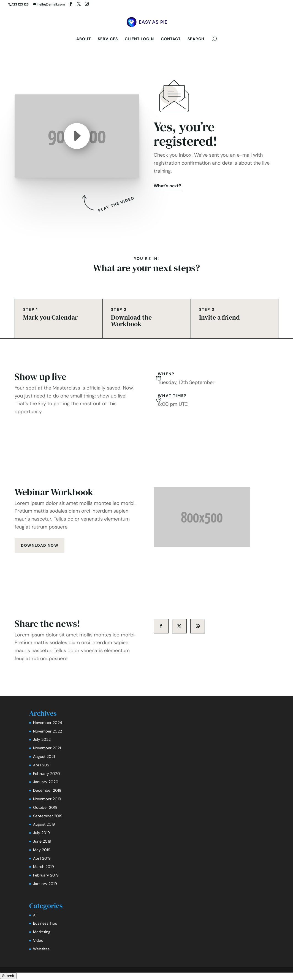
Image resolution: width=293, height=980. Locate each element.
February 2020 (47, 774)
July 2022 (42, 741)
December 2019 (47, 791)
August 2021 (44, 757)
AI (35, 916)
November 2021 (47, 749)
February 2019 (46, 876)
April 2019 (42, 859)
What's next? (168, 186)
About (84, 39)
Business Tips (45, 924)
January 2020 (46, 783)
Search (196, 39)
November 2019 (47, 800)
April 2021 (42, 766)
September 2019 (48, 817)
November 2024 (48, 723)
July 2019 (41, 834)
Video (38, 941)
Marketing (42, 933)
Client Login (139, 39)
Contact (171, 39)
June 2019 (42, 842)
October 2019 (45, 808)
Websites (41, 950)
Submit (8, 977)
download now (40, 546)
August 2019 (44, 825)
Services (108, 39)
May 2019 (42, 851)
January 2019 (45, 884)
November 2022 (48, 732)
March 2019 (44, 867)
